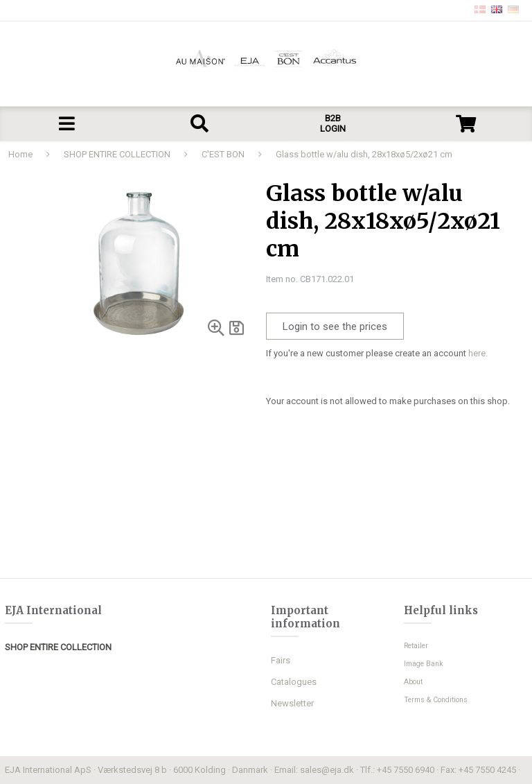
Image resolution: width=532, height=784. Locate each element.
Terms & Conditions (436, 700)
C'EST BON (223, 154)
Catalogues (294, 682)
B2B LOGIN (333, 123)
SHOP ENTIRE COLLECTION (117, 154)
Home (20, 154)
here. (478, 353)
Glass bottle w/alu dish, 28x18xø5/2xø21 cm (364, 154)
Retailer (416, 646)
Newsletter (292, 703)
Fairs (281, 660)
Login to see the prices (335, 326)
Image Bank (424, 664)
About (413, 682)
